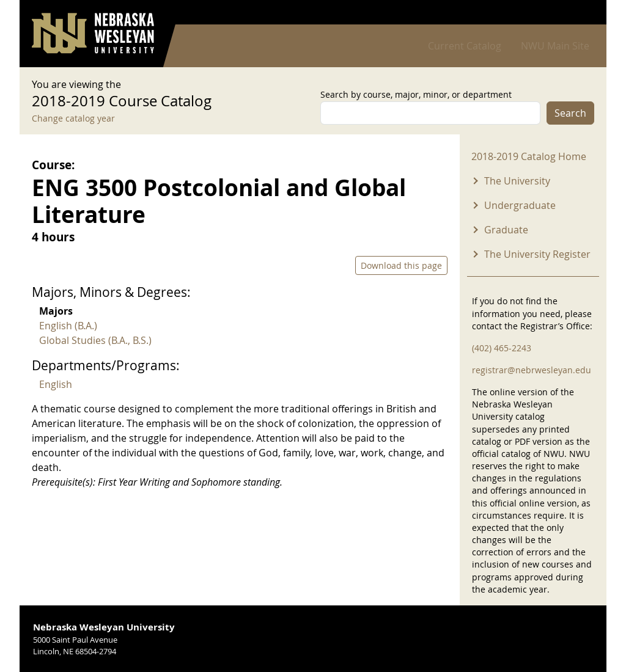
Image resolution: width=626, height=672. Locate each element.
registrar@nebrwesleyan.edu (532, 370)
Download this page (401, 265)
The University (517, 181)
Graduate (506, 230)
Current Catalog (465, 46)
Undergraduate (520, 205)
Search (570, 113)
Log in (578, 13)
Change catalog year (73, 118)
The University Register (537, 254)
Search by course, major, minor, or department (416, 94)
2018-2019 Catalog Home (529, 156)
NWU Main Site (555, 46)
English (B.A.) (68, 326)
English (56, 384)
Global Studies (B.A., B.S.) (95, 340)
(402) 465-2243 (502, 348)
